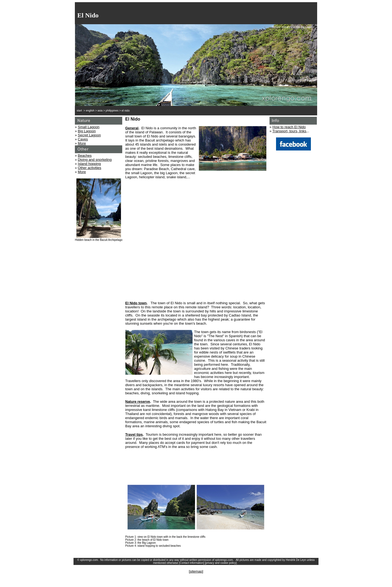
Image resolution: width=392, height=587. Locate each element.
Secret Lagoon (89, 135)
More (82, 143)
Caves (83, 139)
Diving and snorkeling (95, 160)
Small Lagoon (89, 127)
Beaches (85, 156)
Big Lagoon (87, 131)
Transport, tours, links (290, 131)
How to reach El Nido (289, 127)
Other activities (90, 168)
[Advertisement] (196, 283)
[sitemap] (196, 571)
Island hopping (89, 164)
